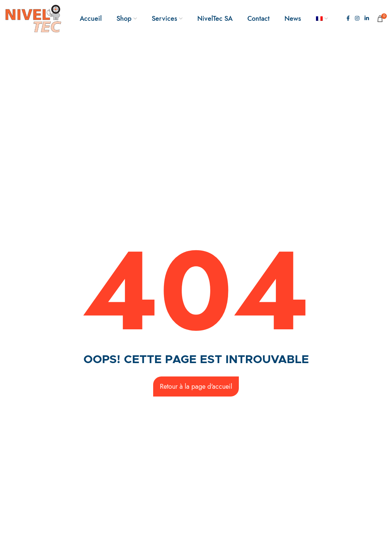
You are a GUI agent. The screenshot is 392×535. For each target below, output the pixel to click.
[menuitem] (322, 19)
